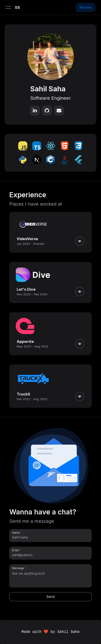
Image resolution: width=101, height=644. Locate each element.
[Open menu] (8, 7)
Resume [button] (86, 7)
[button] (54, 467)
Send (50, 597)
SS (17, 7)
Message (18, 568)
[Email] (50, 555)
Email (15, 550)
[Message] (50, 578)
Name (16, 532)
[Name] (50, 537)
